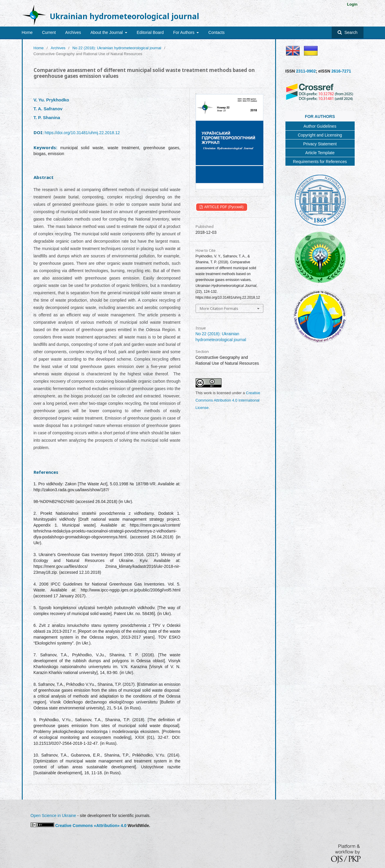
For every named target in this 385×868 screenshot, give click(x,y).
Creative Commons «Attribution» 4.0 (91, 826)
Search (350, 32)
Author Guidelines (320, 126)
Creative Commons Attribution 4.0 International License (228, 400)
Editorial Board (150, 32)
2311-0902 (306, 71)
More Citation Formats (219, 308)
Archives (73, 32)
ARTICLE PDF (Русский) (224, 207)
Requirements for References (320, 162)
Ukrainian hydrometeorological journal (124, 16)
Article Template (320, 153)
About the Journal (107, 32)
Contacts (216, 32)
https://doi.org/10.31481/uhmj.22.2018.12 (82, 133)
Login (352, 4)
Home (27, 32)
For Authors (184, 32)
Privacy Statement (320, 144)
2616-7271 (341, 71)
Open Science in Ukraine (53, 816)
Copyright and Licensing (320, 135)
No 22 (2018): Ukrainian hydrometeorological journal (117, 48)
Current (49, 32)
